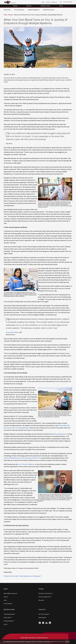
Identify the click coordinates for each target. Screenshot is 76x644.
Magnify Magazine (34, 10)
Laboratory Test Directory (45, 594)
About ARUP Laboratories (11, 594)
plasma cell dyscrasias (59, 434)
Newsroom (7, 10)
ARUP (17, 416)
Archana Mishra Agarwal (13, 332)
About (61, 6)
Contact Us (54, 2)
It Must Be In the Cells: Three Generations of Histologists (22, 576)
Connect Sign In (68, 2)
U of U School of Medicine (26, 464)
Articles (11, 15)
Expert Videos (7, 618)
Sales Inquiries (42, 618)
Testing (15, 6)
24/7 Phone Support (44, 614)
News (43, 2)
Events (6, 624)
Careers (48, 2)
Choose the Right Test (44, 597)
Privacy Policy (60, 642)
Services (29, 6)
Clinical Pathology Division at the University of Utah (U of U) (22, 458)
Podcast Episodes (9, 621)
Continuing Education (9, 614)
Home (5, 15)
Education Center (46, 6)
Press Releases (19, 10)
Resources (41, 600)
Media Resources (49, 10)
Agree (67, 642)
